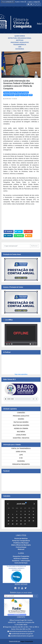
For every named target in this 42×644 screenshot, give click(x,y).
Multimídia (21, 432)
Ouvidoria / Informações (21, 561)
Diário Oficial (21, 452)
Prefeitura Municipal (21, 543)
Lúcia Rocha (24, 95)
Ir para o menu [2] (21, 2)
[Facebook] (16, 588)
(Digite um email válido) (24, 593)
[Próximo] (34, 504)
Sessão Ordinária (9, 95)
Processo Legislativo (20, 42)
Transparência (20, 45)
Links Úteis (21, 535)
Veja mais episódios (21, 374)
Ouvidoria (20, 49)
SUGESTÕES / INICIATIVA (21, 438)
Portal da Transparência (21, 448)
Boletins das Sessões (21, 425)
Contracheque (21, 547)
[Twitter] (26, 588)
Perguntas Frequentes (21, 464)
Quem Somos (20, 36)
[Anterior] (8, 504)
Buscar (34, 246)
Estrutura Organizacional (20, 38)
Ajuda (21, 553)
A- (39, 4)
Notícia (17, 95)
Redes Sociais (21, 584)
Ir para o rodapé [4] (34, 2)
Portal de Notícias (21, 538)
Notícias (20, 40)
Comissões (21, 413)
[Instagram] (19, 588)
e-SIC (21, 458)
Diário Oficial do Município (21, 545)
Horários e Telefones (21, 558)
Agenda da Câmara (21, 428)
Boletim (13, 593)
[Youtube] (22, 588)
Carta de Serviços (21, 563)
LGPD (21, 455)
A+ (34, 4)
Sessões (21, 419)
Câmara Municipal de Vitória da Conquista (16, 92)
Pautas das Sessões (21, 422)
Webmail (21, 549)
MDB (31, 95)
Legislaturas (21, 435)
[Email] (19, 596)
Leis (20, 47)
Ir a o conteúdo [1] (8, 2)
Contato (21, 617)
